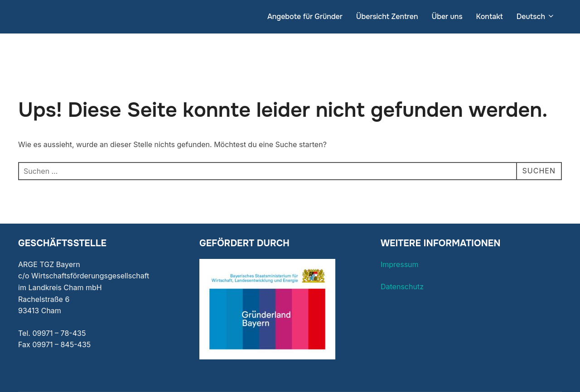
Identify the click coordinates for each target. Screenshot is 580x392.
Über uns (447, 17)
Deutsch (536, 17)
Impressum (400, 264)
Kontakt (490, 17)
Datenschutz (402, 287)
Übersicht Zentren (387, 17)
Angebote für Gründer (305, 17)
